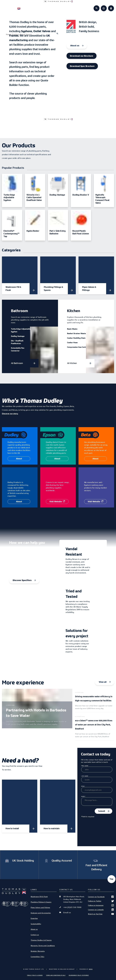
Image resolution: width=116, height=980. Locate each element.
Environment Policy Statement (79, 975)
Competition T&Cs (37, 957)
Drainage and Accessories (41, 913)
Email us (67, 912)
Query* (83, 796)
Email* (83, 786)
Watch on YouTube (101, 914)
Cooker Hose (72, 342)
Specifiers (50, 7)
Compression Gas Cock (76, 347)
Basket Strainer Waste (76, 333)
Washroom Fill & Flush (39, 897)
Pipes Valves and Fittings (40, 907)
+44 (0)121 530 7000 (72, 907)
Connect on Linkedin (101, 910)
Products (34, 7)
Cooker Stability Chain (76, 338)
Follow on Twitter (101, 901)
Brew (91, 969)
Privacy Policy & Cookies (35, 975)
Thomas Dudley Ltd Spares (41, 940)
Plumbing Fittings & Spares (41, 902)
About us (82, 7)
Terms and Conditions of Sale (56, 975)
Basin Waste (72, 329)
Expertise (66, 7)
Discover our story (10, 414)
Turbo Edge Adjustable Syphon (21, 330)
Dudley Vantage (18, 336)
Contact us (35, 935)
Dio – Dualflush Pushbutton (17, 342)
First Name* (85, 766)
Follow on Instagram (101, 905)
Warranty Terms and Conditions (43, 946)
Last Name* (85, 776)
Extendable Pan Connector (18, 349)
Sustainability (36, 924)
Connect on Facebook (101, 897)
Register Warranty (38, 951)
